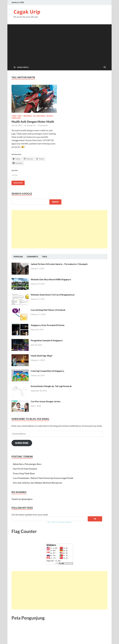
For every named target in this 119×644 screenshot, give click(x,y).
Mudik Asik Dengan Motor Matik (33, 122)
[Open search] (105, 67)
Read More (17, 182)
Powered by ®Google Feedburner (61, 522)
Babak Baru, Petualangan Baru (27, 464)
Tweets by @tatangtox (22, 499)
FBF (49, 522)
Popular (18, 257)
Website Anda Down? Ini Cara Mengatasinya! (53, 295)
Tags (45, 257)
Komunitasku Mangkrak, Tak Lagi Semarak (51, 386)
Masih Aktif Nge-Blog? (42, 356)
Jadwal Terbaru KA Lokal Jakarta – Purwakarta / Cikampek (59, 264)
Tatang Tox (31, 125)
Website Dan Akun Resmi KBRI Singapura (51, 279)
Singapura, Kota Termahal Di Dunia (48, 325)
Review (50, 116)
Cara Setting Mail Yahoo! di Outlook (48, 310)
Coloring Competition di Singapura (47, 371)
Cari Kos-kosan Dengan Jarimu (46, 401)
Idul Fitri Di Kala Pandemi (25, 469)
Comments (32, 257)
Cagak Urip (27, 12)
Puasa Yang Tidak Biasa (24, 473)
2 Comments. (43, 125)
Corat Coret (17, 116)
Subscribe (22, 443)
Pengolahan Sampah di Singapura (47, 340)
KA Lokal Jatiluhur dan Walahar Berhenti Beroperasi (37, 483)
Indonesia (28, 116)
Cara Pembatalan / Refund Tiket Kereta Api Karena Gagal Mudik (43, 478)
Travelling (16, 118)
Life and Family (39, 116)
